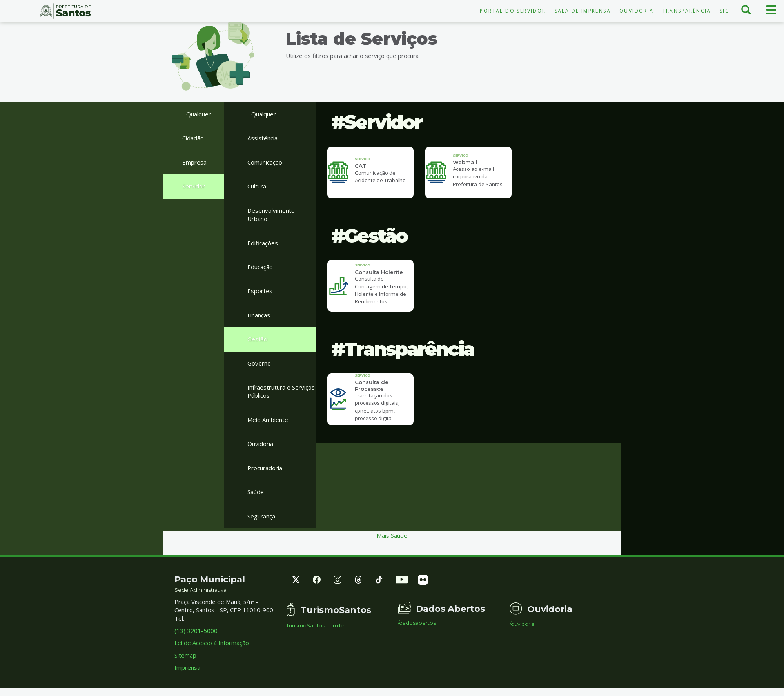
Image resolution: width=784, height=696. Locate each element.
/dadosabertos (417, 623)
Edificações (263, 243)
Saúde (256, 492)
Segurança (261, 516)
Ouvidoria (637, 11)
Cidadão (193, 138)
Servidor (194, 186)
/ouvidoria (522, 624)
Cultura (257, 186)
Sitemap (185, 655)
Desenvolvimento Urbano (271, 215)
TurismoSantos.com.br (315, 626)
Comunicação (265, 162)
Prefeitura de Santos (65, 11)
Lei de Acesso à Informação (212, 643)
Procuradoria (265, 468)
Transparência (687, 11)
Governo (259, 363)
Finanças (259, 315)
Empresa (194, 162)
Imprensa (187, 667)
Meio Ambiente (268, 420)
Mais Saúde (392, 535)
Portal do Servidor (513, 11)
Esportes (260, 291)
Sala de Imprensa (583, 11)
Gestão (257, 339)
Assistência (262, 138)
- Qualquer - (199, 114)
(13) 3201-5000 (196, 631)
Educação (260, 267)
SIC (724, 11)
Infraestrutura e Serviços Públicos (281, 391)
